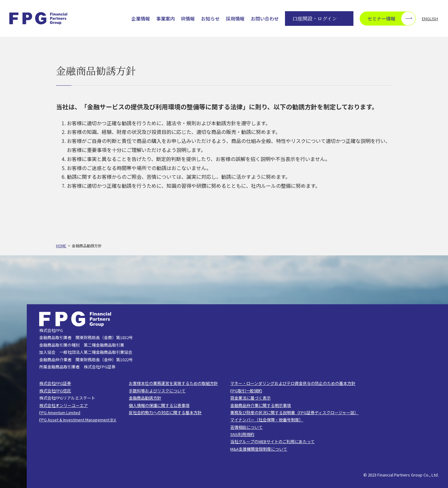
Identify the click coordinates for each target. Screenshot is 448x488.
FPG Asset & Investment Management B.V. (78, 420)
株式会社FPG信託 (55, 391)
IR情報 (188, 19)
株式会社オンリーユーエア (63, 405)
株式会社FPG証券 (55, 383)
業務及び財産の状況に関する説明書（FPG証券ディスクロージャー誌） (294, 412)
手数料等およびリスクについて (157, 391)
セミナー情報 (391, 19)
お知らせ (210, 19)
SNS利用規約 (242, 434)
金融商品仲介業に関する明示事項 (261, 405)
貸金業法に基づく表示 (250, 398)
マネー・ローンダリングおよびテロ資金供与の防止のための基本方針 (293, 383)
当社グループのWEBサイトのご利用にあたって (272, 441)
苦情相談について (246, 427)
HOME (61, 246)
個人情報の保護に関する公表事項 (159, 405)
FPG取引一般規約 (246, 391)
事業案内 (166, 19)
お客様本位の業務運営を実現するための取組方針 (173, 383)
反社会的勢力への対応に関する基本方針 (165, 412)
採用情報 (235, 19)
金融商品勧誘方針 (145, 398)
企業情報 (141, 19)
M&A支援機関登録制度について (259, 449)
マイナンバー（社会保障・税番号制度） (267, 420)
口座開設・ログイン (315, 19)
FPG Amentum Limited (60, 412)
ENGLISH (430, 19)
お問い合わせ (265, 19)
